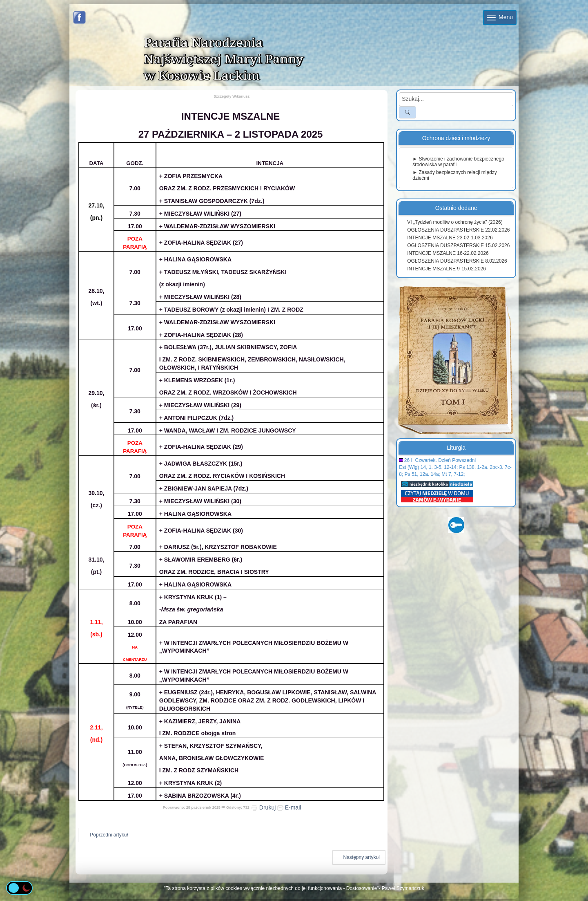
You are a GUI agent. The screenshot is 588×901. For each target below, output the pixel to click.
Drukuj (263, 807)
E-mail (289, 807)
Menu (500, 17)
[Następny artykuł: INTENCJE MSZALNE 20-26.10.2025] (359, 858)
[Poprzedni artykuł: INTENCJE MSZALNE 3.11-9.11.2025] (105, 835)
